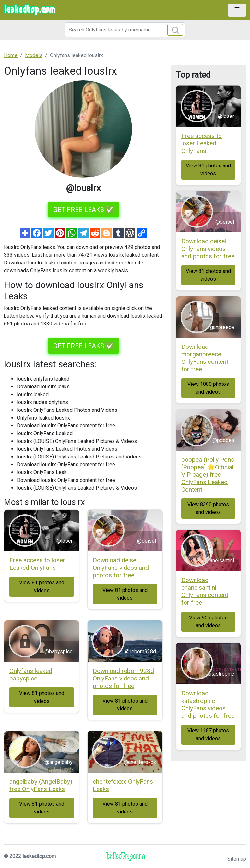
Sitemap (237, 859)
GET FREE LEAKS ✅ (83, 210)
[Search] (125, 30)
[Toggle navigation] (237, 10)
